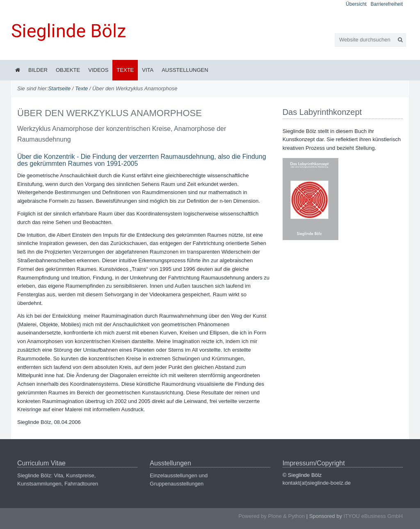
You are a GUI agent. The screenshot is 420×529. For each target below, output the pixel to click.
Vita (148, 70)
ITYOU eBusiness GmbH (373, 516)
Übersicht (356, 4)
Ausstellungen (185, 70)
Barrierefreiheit (387, 4)
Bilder (38, 70)
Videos (98, 70)
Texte (125, 70)
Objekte (68, 70)
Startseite (59, 88)
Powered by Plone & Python (272, 516)
